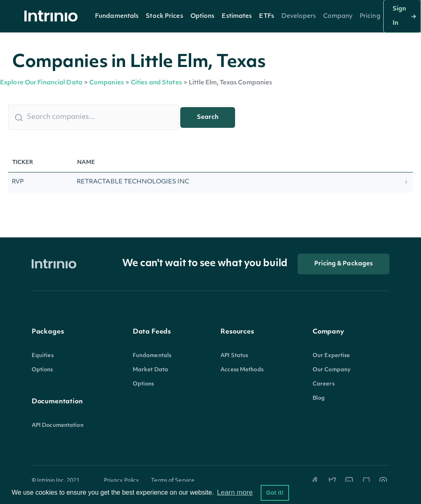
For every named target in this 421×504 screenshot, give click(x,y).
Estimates (237, 16)
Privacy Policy (122, 481)
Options (203, 16)
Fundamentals (117, 16)
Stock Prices (164, 16)
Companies (107, 83)
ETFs (266, 16)
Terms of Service (173, 481)
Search (208, 117)
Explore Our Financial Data (41, 83)
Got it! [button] (275, 493)
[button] (117, 16)
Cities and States (156, 83)
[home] (53, 16)
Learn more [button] (235, 492)
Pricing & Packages (343, 264)
